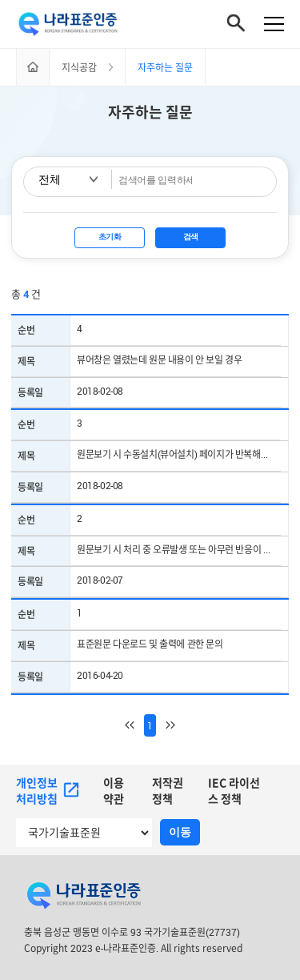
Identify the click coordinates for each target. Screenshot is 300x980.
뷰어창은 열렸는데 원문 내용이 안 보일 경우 (159, 359)
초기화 (110, 237)
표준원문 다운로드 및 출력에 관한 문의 (150, 644)
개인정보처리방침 (48, 791)
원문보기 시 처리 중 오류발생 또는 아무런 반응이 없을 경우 (179, 549)
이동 (180, 832)
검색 (191, 237)
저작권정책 (168, 791)
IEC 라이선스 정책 (234, 791)
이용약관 (114, 791)
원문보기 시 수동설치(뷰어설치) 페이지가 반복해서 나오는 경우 (179, 454)
